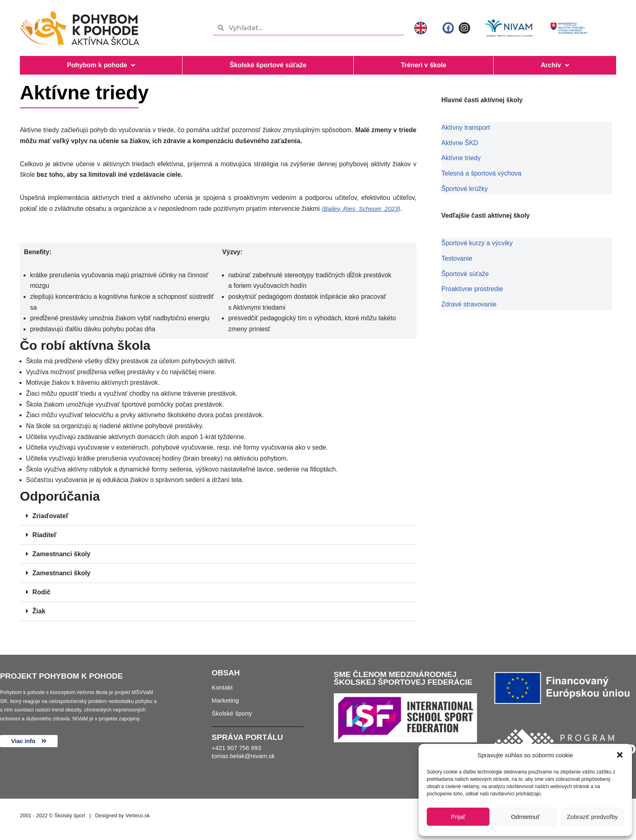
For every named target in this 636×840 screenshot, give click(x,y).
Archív (555, 65)
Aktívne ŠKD (460, 143)
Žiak (39, 616)
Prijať (458, 817)
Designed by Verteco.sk (122, 820)
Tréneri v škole (423, 65)
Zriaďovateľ (50, 521)
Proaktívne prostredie (472, 288)
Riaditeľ (45, 540)
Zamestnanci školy (61, 559)
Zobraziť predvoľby (592, 817)
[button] (620, 755)
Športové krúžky (465, 188)
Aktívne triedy (461, 158)
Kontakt (223, 693)
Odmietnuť (525, 817)
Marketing (226, 708)
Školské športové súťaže (268, 65)
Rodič (41, 597)
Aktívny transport (466, 128)
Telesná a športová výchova (481, 173)
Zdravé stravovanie (469, 303)
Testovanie (457, 258)
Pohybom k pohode (101, 65)
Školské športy (233, 723)
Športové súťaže (465, 273)
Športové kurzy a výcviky (477, 243)
